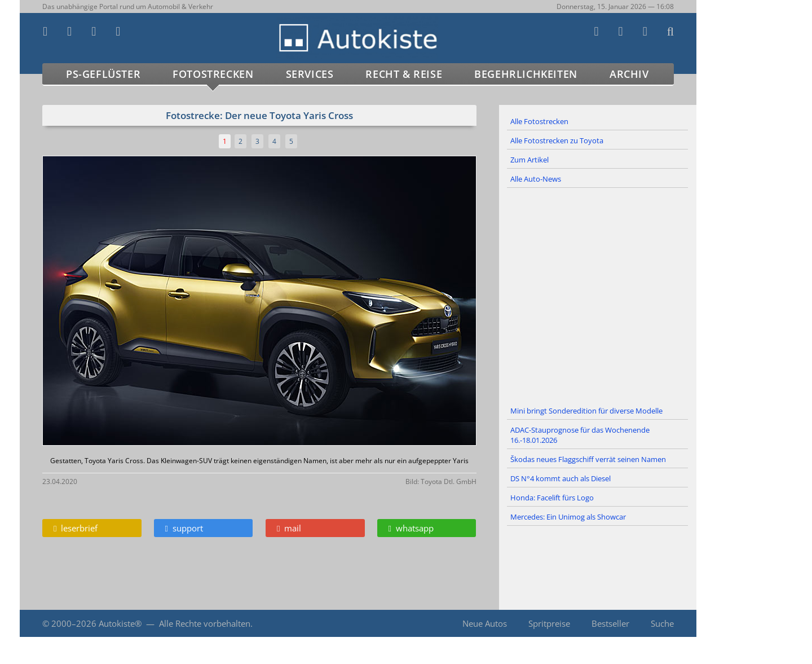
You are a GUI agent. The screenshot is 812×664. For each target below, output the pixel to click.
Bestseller (610, 623)
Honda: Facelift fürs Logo (552, 498)
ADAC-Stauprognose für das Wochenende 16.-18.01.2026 (580, 435)
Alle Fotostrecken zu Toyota (557, 140)
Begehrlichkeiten (526, 74)
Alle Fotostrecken (539, 121)
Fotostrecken (213, 74)
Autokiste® (120, 623)
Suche (662, 623)
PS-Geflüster (103, 74)
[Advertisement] (598, 295)
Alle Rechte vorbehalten (205, 623)
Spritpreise (549, 623)
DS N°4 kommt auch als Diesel (561, 478)
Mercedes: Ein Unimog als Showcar (568, 517)
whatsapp (411, 528)
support (184, 528)
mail (289, 528)
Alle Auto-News (536, 179)
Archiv (629, 74)
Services (310, 74)
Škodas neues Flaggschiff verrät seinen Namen (588, 459)
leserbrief (76, 528)
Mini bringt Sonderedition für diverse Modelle (586, 411)
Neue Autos (485, 623)
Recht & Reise (404, 74)
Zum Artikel (529, 160)
